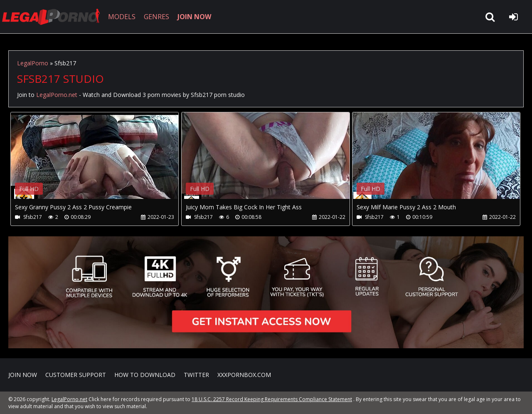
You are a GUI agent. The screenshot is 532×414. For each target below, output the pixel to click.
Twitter (196, 375)
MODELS (122, 17)
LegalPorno (33, 63)
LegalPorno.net (54, 17)
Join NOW (23, 375)
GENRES (156, 17)
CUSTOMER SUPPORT (76, 375)
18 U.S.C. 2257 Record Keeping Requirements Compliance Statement (272, 399)
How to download (145, 375)
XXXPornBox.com (244, 375)
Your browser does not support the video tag (98, 161)
